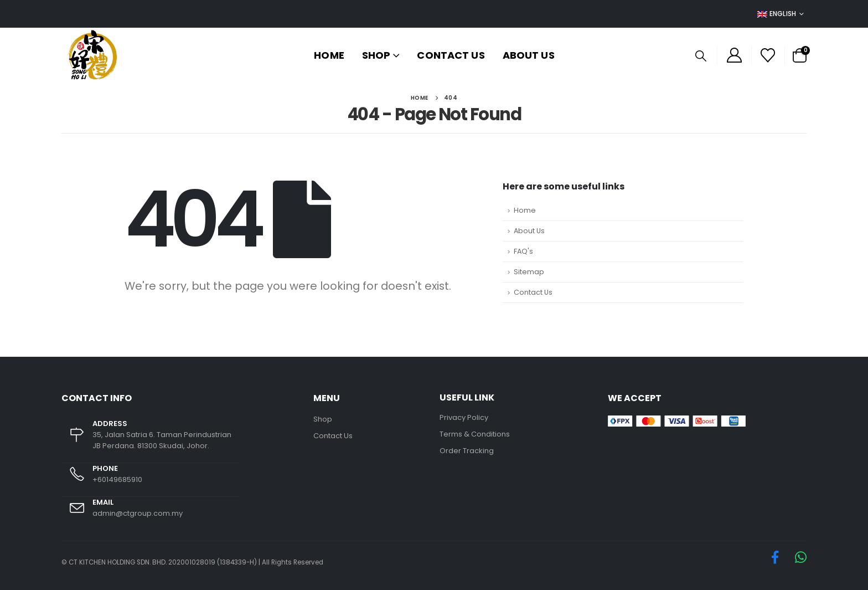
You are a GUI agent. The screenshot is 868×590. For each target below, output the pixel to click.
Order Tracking (467, 451)
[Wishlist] (768, 55)
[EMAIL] (151, 514)
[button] (701, 56)
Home (329, 55)
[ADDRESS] (151, 441)
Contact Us (451, 55)
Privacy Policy (464, 417)
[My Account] (734, 56)
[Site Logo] (92, 55)
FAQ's (523, 251)
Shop (376, 55)
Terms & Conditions (475, 434)
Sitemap (529, 272)
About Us (529, 55)
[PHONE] (151, 480)
